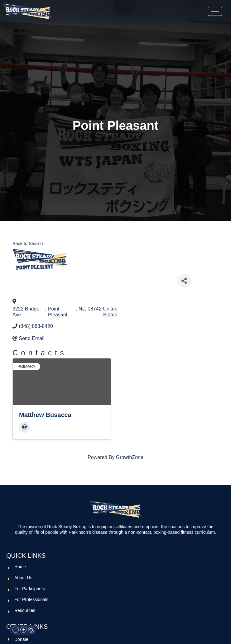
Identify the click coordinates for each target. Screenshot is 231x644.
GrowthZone (130, 457)
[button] (16, 630)
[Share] (184, 281)
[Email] (24, 427)
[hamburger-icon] (215, 11)
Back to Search (28, 244)
